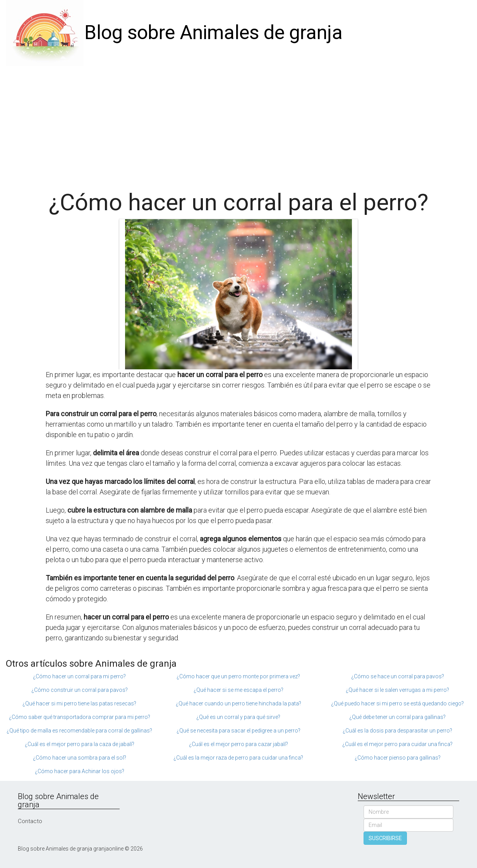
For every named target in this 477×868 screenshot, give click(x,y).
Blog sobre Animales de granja (214, 33)
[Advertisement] (238, 124)
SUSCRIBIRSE (385, 838)
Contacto (30, 821)
